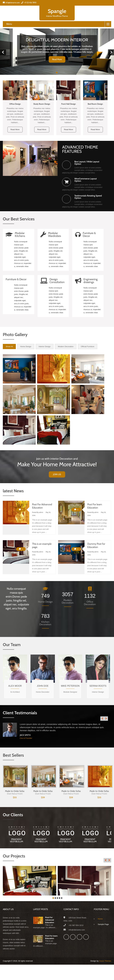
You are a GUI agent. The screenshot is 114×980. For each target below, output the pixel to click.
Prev (3, 52)
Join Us (57, 474)
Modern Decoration (66, 346)
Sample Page (103, 924)
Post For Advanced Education (50, 920)
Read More (57, 59)
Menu (9, 24)
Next (111, 52)
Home (100, 919)
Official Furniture (88, 346)
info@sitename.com (11, 3)
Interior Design (45, 346)
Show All (9, 346)
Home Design (26, 346)
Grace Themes (105, 961)
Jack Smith (25, 735)
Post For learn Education (51, 937)
